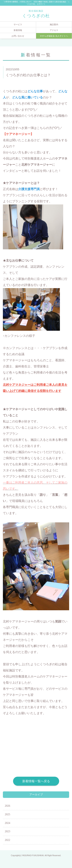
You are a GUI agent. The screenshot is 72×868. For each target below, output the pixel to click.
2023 (7, 831)
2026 (7, 806)
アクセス (54, 30)
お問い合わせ (18, 36)
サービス (18, 24)
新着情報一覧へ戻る (36, 781)
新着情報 (18, 30)
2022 (7, 840)
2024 (7, 823)
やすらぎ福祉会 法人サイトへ (54, 36)
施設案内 (54, 24)
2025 (7, 814)
